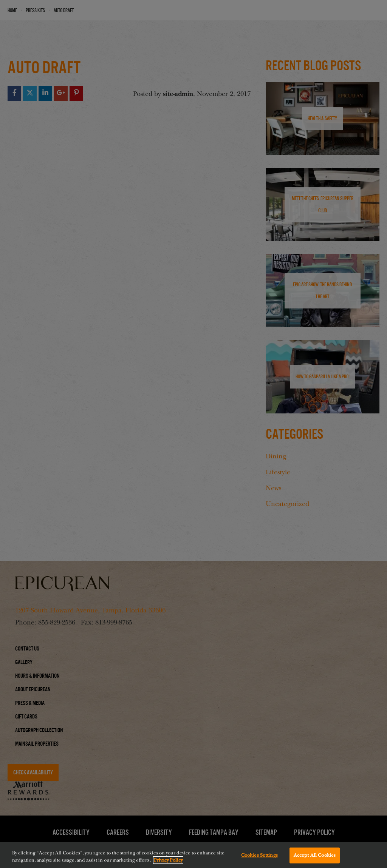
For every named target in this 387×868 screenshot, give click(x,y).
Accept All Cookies (315, 858)
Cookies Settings (259, 858)
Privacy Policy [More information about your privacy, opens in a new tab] (168, 863)
